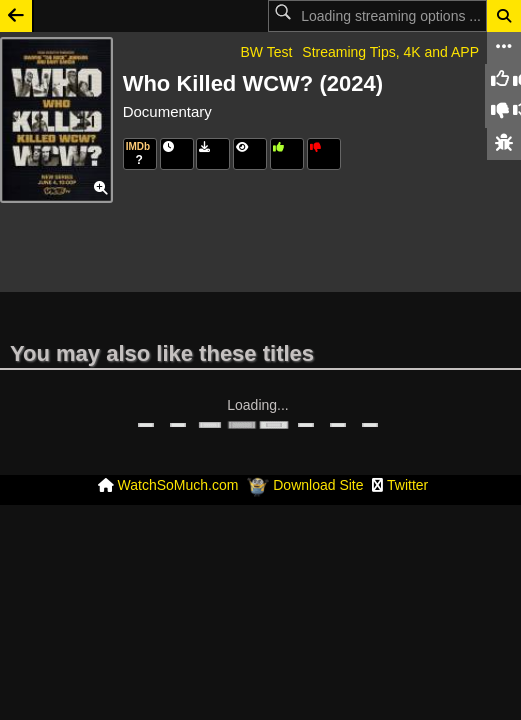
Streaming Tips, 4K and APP (390, 52)
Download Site (318, 444)
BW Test (266, 52)
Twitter (407, 444)
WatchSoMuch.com (178, 444)
